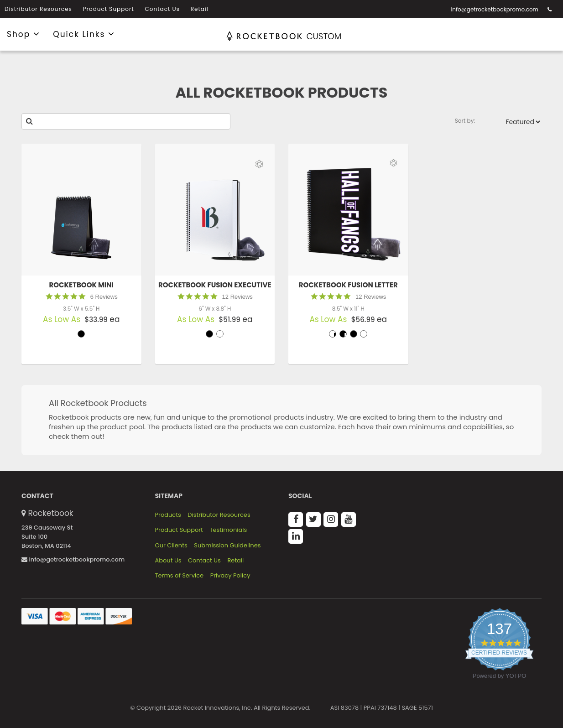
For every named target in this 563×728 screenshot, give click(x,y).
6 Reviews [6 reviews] (104, 297)
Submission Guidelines (227, 546)
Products (168, 515)
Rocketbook (51, 513)
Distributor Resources (38, 9)
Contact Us (162, 9)
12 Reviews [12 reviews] (237, 297)
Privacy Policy (230, 576)
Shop (23, 34)
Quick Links (84, 34)
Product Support (109, 9)
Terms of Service (180, 576)
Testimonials (228, 530)
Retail (200, 9)
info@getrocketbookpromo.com (495, 9)
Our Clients (171, 546)
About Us (168, 561)
